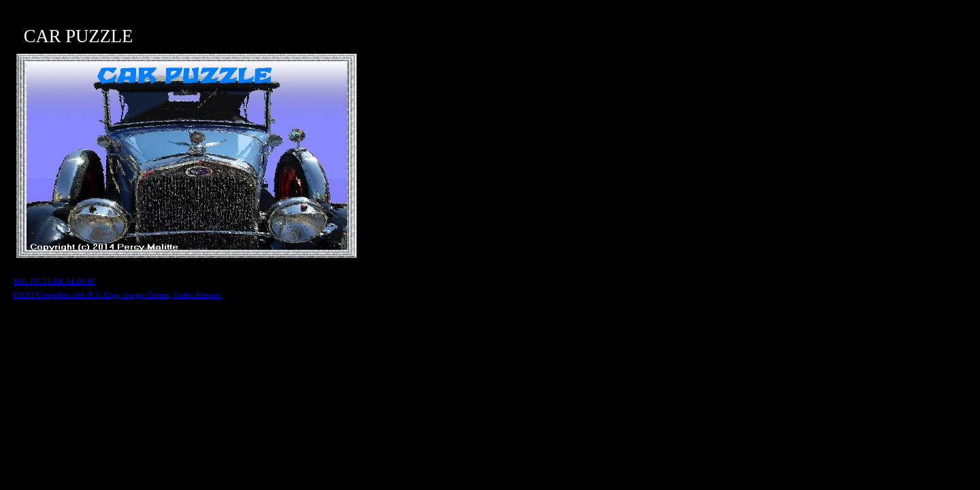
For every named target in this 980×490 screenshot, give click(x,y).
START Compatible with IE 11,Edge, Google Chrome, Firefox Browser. (118, 295)
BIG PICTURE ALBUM (54, 281)
